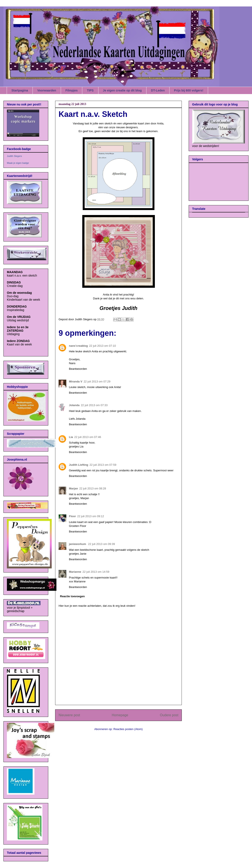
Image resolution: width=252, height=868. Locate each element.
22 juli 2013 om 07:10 (103, 346)
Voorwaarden (47, 90)
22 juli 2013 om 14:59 (96, 572)
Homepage (120, 715)
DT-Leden (158, 90)
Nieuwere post (69, 715)
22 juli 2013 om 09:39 (101, 544)
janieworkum (78, 544)
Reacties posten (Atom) (128, 729)
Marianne (75, 572)
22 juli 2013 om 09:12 (91, 516)
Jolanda (74, 405)
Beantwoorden (78, 369)
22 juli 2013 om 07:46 (88, 437)
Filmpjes (72, 90)
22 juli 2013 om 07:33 (94, 405)
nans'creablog (78, 346)
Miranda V (76, 381)
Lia (71, 437)
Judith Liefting (79, 465)
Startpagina (20, 90)
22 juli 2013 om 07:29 (97, 381)
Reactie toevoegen (72, 596)
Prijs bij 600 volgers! (189, 90)
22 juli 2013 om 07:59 (103, 465)
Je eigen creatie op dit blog (122, 90)
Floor (72, 516)
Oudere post (169, 715)
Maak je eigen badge (18, 163)
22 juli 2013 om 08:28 (93, 488)
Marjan (73, 488)
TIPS (90, 90)
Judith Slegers (14, 156)
